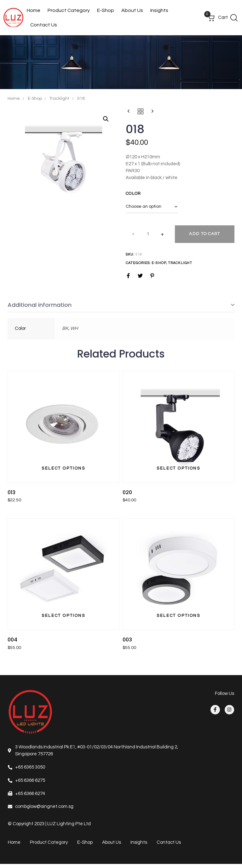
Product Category (69, 10)
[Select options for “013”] (64, 469)
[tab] (121, 305)
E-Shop (106, 10)
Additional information (40, 305)
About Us (132, 10)
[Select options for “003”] (179, 616)
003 (127, 640)
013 (12, 492)
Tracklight (59, 99)
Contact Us (44, 25)
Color (133, 194)
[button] (234, 18)
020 (127, 492)
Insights (159, 10)
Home (34, 10)
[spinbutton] (148, 234)
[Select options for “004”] (64, 616)
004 (12, 640)
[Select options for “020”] (179, 469)
